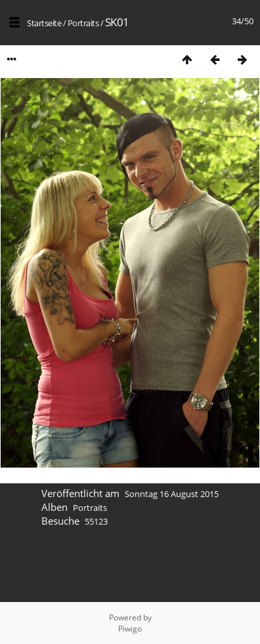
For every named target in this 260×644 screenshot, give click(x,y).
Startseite (44, 23)
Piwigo (130, 629)
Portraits (83, 23)
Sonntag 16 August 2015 (172, 494)
